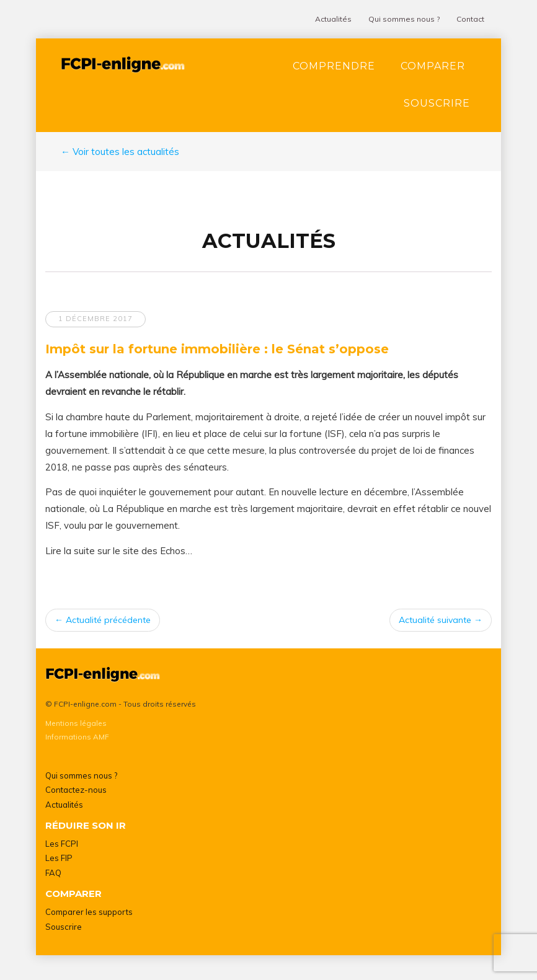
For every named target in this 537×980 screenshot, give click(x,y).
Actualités (333, 19)
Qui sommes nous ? (404, 19)
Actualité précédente (103, 620)
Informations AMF (77, 737)
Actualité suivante (441, 620)
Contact (470, 19)
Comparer (433, 66)
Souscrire (437, 103)
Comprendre (334, 66)
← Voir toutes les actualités (120, 152)
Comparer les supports (89, 912)
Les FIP (59, 858)
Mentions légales (76, 723)
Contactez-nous (76, 790)
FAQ (53, 873)
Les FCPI (62, 844)
